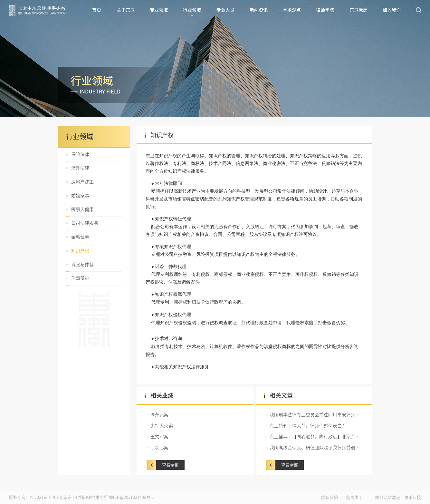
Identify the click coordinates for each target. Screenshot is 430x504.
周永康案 (159, 415)
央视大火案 (162, 426)
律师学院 (325, 10)
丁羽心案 (159, 448)
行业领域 (192, 10)
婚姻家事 (80, 196)
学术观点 (292, 10)
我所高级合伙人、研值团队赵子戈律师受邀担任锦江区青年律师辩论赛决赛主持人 (316, 448)
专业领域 (159, 10)
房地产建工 (82, 182)
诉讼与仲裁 (82, 265)
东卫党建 (358, 10)
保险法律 (80, 154)
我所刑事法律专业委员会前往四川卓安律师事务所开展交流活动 (316, 415)
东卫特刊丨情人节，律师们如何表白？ (308, 426)
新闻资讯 (259, 10)
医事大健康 (82, 209)
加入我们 (392, 10)
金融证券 (80, 237)
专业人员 (225, 10)
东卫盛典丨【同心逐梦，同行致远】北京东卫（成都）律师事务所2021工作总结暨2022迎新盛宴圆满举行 (316, 437)
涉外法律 (80, 168)
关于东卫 (126, 10)
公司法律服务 (85, 223)
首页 (97, 10)
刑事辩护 (80, 278)
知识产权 (80, 251)
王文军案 (159, 437)
